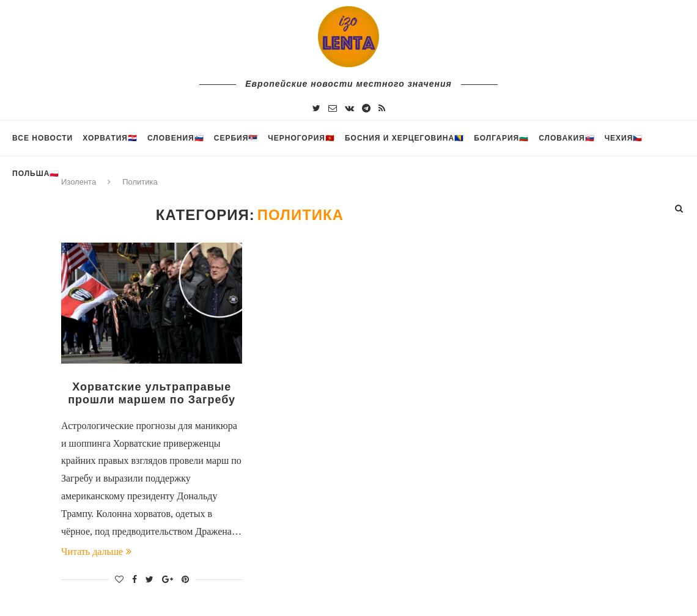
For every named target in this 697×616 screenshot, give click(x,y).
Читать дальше (96, 552)
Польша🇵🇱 (36, 174)
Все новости (42, 138)
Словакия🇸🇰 (566, 138)
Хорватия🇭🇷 (110, 138)
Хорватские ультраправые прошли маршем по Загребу (152, 393)
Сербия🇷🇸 (236, 138)
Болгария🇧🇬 (501, 138)
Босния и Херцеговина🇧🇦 (404, 138)
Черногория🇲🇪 (301, 138)
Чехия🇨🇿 (624, 138)
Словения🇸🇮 (176, 138)
